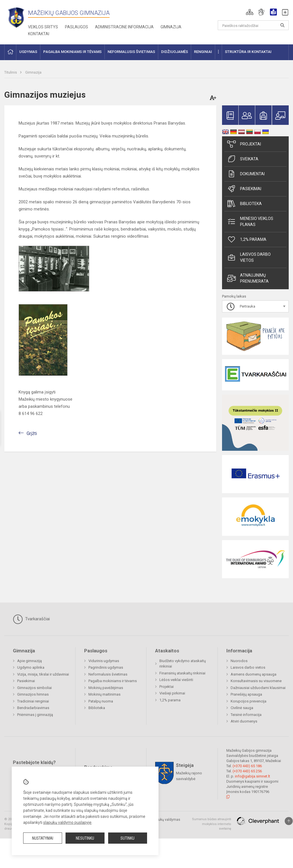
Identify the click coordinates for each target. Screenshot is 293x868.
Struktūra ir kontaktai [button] (248, 52)
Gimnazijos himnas (33, 694)
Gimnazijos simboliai (34, 688)
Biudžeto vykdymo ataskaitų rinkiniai (183, 664)
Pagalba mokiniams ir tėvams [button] (72, 52)
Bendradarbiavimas (33, 708)
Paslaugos (77, 27)
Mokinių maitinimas (104, 694)
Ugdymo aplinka (31, 667)
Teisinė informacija (246, 715)
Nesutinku (85, 838)
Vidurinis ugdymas (104, 661)
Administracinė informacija (124, 27)
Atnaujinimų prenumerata (248, 278)
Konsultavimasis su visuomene (256, 681)
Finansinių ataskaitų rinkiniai (182, 673)
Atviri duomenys (244, 721)
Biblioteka (245, 204)
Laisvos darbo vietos (249, 257)
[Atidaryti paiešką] (282, 25)
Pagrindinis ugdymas (106, 667)
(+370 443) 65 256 (247, 771)
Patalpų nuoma (101, 701)
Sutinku (127, 838)
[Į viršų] (289, 821)
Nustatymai (43, 838)
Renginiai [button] (203, 52)
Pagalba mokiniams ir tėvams (113, 681)
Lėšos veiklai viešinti (176, 680)
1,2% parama (247, 239)
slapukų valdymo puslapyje (67, 822)
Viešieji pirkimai (172, 693)
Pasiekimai (244, 189)
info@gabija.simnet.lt (253, 776)
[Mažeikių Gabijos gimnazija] (16, 17)
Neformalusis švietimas (108, 674)
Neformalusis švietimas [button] (131, 52)
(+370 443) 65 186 (247, 766)
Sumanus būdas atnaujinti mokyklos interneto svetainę (212, 824)
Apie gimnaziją (29, 661)
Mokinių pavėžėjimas (106, 688)
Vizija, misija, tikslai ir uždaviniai (43, 674)
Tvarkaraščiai (31, 619)
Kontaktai (39, 34)
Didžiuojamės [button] (175, 52)
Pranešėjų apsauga (246, 694)
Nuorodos (239, 661)
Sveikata (243, 159)
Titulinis (11, 72)
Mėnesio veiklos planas (250, 222)
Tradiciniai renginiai (33, 701)
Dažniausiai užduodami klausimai (258, 688)
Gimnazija (171, 27)
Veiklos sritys (43, 27)
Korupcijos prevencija (249, 701)
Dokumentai (246, 174)
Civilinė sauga (242, 708)
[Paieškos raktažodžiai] (253, 25)
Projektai (244, 144)
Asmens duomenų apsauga (254, 674)
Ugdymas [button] (28, 52)
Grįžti (32, 433)
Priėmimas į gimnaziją (35, 715)
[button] (250, 12)
